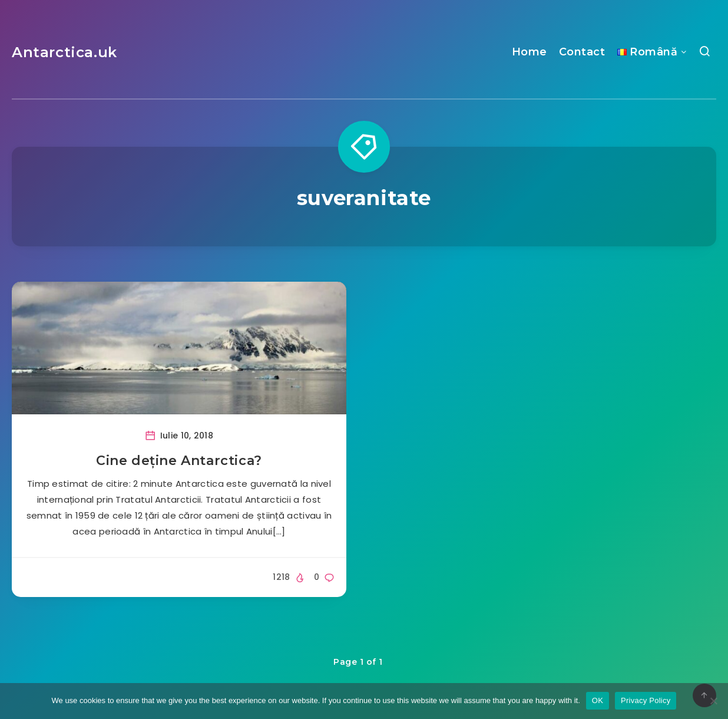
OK (598, 700)
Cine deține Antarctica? (179, 461)
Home (530, 52)
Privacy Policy (646, 700)
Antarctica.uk (64, 52)
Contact (582, 52)
